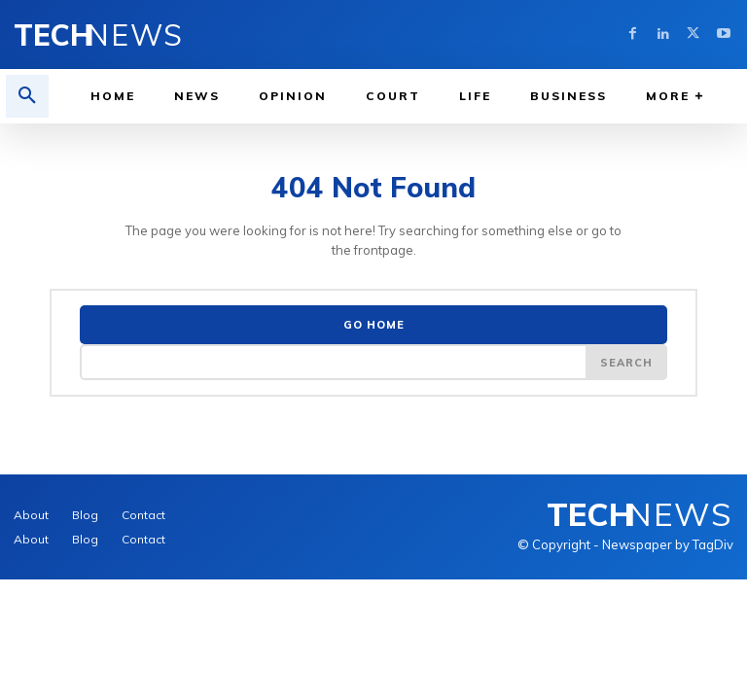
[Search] (626, 358)
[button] (27, 96)
